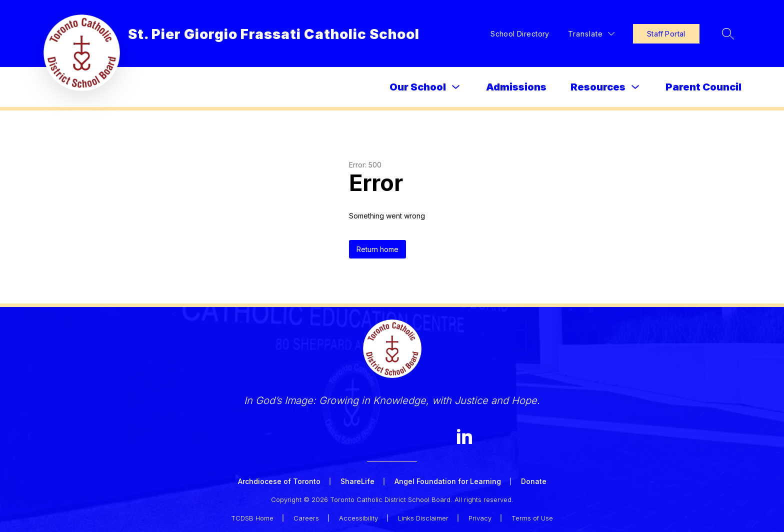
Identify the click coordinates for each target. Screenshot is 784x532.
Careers (306, 518)
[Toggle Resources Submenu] (635, 87)
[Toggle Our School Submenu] (456, 87)
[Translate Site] (591, 34)
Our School (418, 87)
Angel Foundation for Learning (448, 481)
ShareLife (357, 481)
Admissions (516, 87)
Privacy (480, 518)
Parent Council (703, 87)
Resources (598, 87)
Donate (534, 481)
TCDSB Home (252, 518)
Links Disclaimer (423, 518)
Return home (377, 249)
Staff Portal (666, 34)
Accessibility (358, 518)
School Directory (520, 34)
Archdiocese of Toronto (279, 481)
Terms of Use (532, 518)
